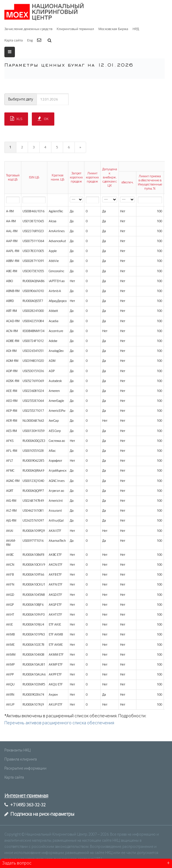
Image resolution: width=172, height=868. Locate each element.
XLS (16, 119)
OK (43, 119)
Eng (30, 40)
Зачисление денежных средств (28, 29)
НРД (136, 29)
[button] (40, 40)
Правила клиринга (21, 759)
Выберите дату (21, 99)
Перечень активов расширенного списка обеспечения (59, 723)
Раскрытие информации (25, 768)
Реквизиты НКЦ (17, 750)
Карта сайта (14, 40)
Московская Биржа (113, 29)
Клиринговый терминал (75, 29)
